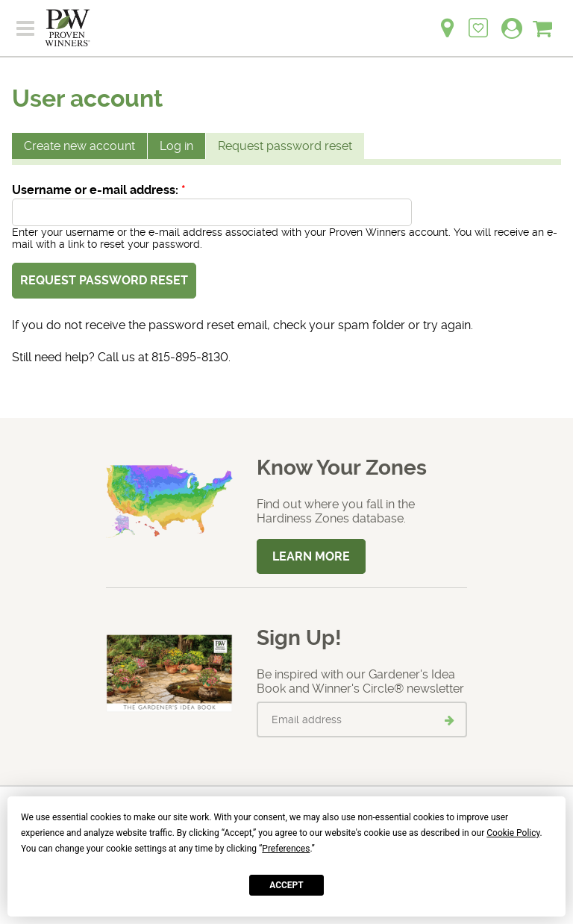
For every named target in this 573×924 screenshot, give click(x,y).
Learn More (311, 556)
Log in (176, 146)
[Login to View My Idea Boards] (478, 20)
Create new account (79, 146)
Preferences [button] (286, 849)
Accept (286, 885)
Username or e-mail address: (99, 190)
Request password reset (285, 146)
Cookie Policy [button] (513, 833)
